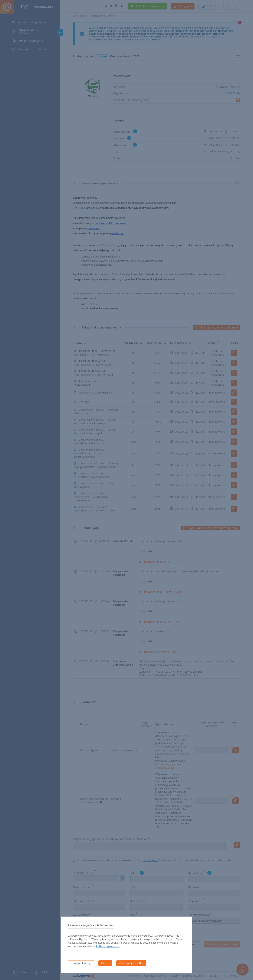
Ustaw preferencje (81, 963)
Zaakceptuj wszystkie (131, 963)
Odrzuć (105, 963)
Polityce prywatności (108, 946)
